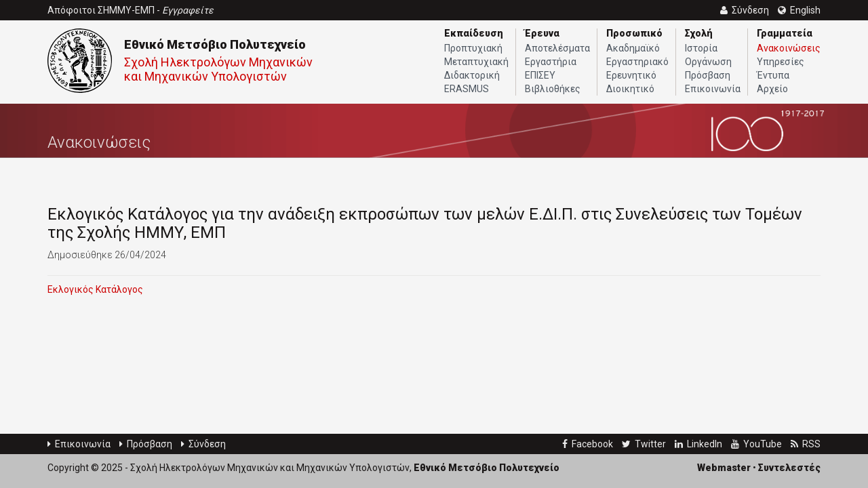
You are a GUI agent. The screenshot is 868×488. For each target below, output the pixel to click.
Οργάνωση (708, 62)
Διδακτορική (472, 75)
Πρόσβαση (708, 75)
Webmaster (724, 468)
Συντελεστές (789, 468)
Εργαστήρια (551, 62)
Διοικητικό (630, 89)
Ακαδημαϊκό (633, 48)
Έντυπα (773, 75)
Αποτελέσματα (557, 48)
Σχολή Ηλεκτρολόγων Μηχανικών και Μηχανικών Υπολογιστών (218, 69)
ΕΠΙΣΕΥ (540, 75)
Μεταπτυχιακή (476, 62)
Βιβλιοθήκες (553, 89)
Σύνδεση (203, 444)
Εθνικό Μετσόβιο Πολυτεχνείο (215, 44)
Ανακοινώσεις (789, 48)
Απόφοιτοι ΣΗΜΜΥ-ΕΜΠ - (131, 10)
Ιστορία (701, 48)
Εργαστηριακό (637, 62)
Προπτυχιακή (473, 48)
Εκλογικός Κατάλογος (95, 289)
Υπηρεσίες (781, 62)
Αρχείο (772, 89)
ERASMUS (467, 89)
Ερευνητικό (631, 75)
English (799, 10)
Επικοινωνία (713, 89)
